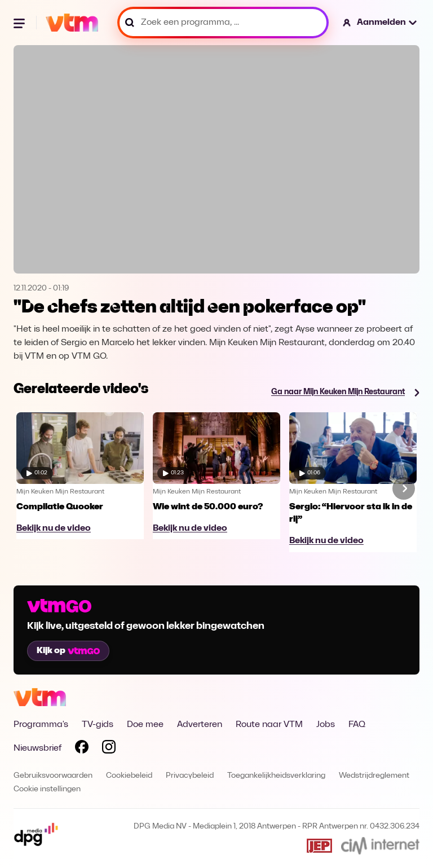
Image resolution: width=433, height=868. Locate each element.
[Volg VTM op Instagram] (109, 749)
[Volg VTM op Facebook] (82, 749)
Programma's (41, 725)
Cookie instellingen (47, 789)
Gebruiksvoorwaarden (53, 776)
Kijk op (68, 651)
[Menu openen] (20, 23)
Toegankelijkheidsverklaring (276, 776)
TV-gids (98, 725)
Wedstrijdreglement (374, 776)
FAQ (357, 725)
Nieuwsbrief (37, 748)
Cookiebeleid (129, 776)
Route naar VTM (269, 725)
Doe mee (145, 725)
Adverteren (200, 725)
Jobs (326, 725)
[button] (380, 23)
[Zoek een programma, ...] (223, 23)
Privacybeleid (190, 776)
